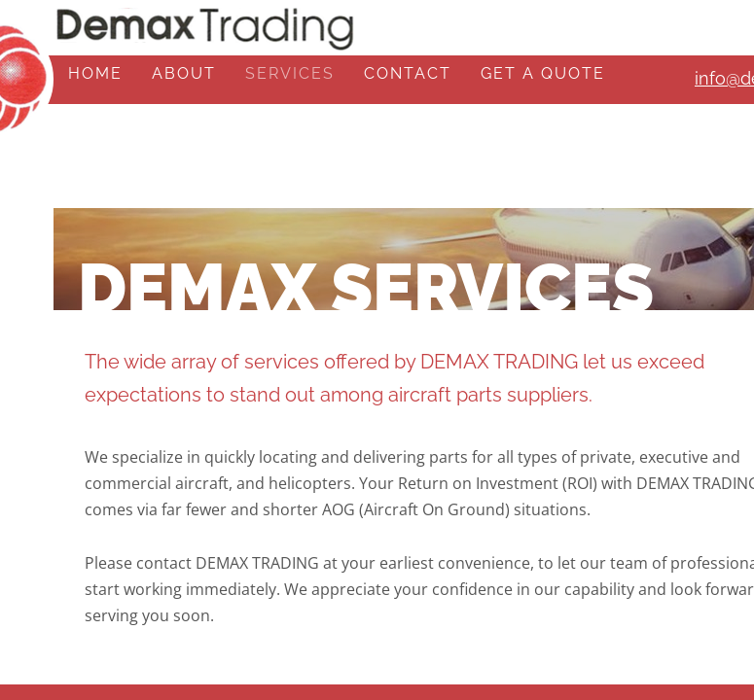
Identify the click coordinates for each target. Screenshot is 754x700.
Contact (408, 73)
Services (290, 73)
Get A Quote (543, 73)
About (184, 73)
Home (95, 73)
